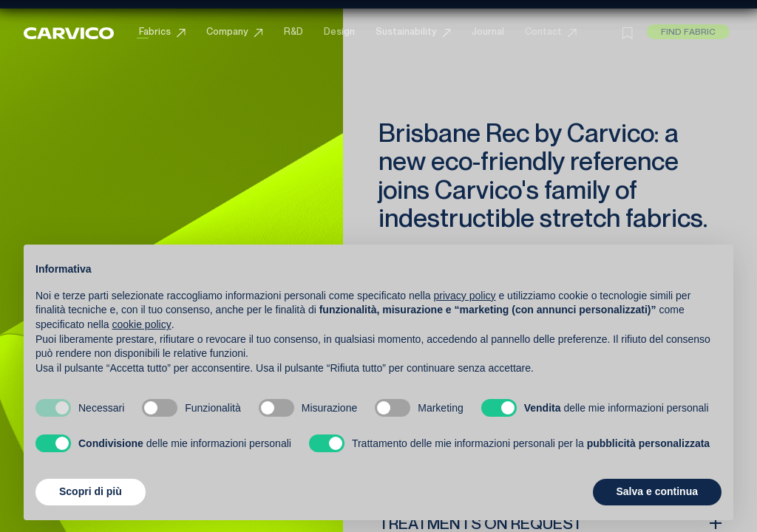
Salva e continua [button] (657, 491)
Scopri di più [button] (91, 491)
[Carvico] (67, 31)
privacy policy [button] (465, 296)
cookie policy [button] (142, 324)
